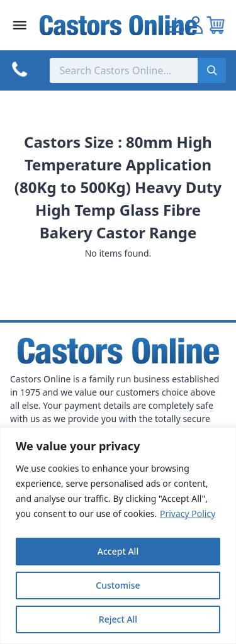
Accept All (118, 551)
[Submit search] (212, 70)
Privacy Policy (188, 514)
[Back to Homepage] (118, 25)
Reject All (118, 619)
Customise (118, 585)
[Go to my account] (176, 25)
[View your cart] (216, 25)
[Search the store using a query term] (124, 70)
